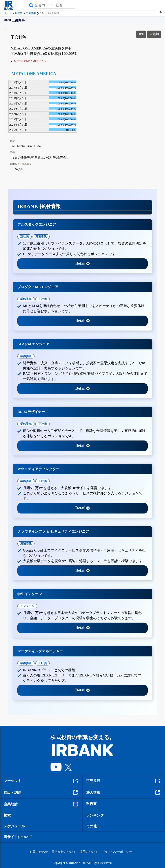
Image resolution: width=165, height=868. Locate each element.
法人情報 (124, 793)
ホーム (8, 13)
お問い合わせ (39, 852)
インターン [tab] (27, 606)
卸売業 (19, 13)
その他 (91, 826)
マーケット (41, 781)
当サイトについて (18, 837)
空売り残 (124, 781)
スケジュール (14, 826)
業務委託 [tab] (41, 237)
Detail (82, 263)
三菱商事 (31, 13)
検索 (7, 815)
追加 (154, 34)
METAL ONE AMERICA (34, 74)
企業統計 (41, 804)
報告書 (91, 804)
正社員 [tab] (24, 237)
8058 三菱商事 (15, 20)
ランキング (95, 815)
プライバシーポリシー (117, 852)
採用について (89, 852)
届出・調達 (41, 793)
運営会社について (64, 852)
